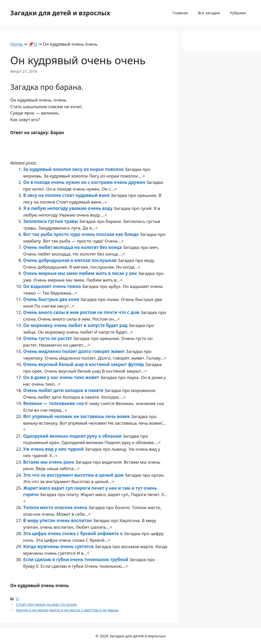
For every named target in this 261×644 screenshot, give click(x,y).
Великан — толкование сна (54, 403)
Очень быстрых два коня (52, 299)
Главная (180, 13)
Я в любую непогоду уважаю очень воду (69, 208)
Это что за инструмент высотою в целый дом (74, 475)
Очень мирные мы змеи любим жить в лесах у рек (81, 273)
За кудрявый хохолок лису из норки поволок (74, 169)
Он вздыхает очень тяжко (53, 286)
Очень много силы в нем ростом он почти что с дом (82, 312)
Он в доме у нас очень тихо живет (62, 377)
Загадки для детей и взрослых (60, 13)
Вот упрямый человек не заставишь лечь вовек (77, 416)
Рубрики (238, 13)
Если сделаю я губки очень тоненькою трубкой (76, 559)
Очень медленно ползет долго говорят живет (75, 351)
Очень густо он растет (48, 338)
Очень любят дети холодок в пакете (64, 390)
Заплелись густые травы (51, 221)
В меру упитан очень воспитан (58, 520)
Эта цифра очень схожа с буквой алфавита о (74, 533)
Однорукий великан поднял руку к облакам (73, 436)
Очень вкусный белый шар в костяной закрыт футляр (84, 364)
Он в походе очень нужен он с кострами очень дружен (85, 182)
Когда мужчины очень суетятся (59, 546)
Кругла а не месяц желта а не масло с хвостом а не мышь (67, 610)
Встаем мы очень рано (49, 462)
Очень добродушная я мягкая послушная (70, 260)
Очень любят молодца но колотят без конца (73, 247)
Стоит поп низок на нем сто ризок (46, 604)
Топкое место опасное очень (56, 507)
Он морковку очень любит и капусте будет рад (76, 325)
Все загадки (209, 13)
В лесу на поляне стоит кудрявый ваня (67, 195)
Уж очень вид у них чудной (54, 449)
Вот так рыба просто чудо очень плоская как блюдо (82, 234)
